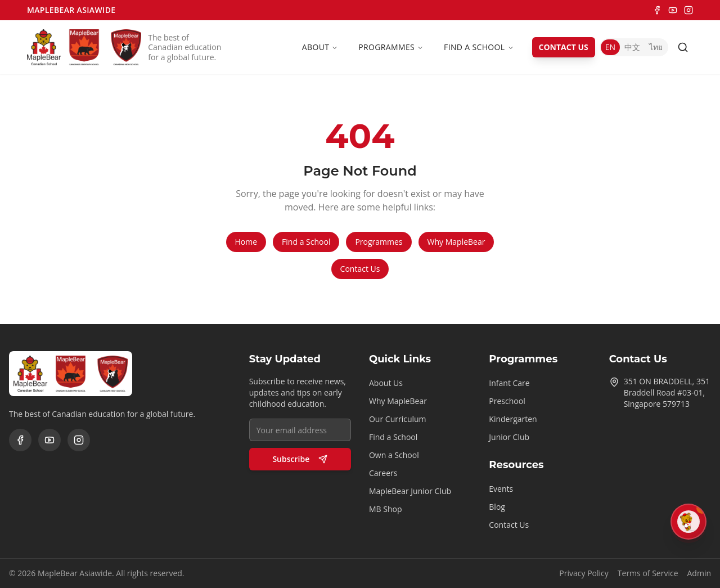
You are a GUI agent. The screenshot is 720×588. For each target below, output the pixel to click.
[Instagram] (688, 10)
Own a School (394, 455)
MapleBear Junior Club (410, 491)
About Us (386, 383)
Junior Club (509, 437)
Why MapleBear (456, 242)
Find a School (479, 47)
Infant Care (509, 383)
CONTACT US (564, 47)
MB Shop (386, 509)
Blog (497, 507)
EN (610, 47)
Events (501, 489)
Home (246, 242)
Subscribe (300, 459)
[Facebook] (657, 10)
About (320, 47)
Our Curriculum (398, 419)
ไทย (656, 47)
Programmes (391, 47)
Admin (699, 573)
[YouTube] (673, 10)
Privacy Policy (584, 573)
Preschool (507, 401)
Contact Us (360, 269)
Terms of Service (648, 573)
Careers (383, 473)
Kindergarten (513, 419)
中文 (632, 47)
